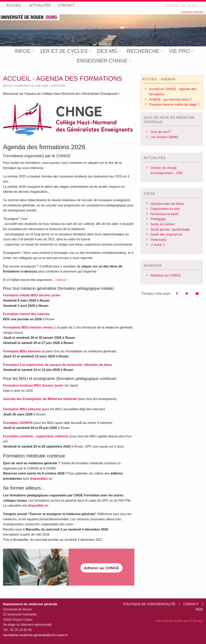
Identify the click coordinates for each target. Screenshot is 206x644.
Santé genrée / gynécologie (170, 229)
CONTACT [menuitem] (67, 5)
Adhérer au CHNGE (102, 568)
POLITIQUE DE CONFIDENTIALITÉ (149, 604)
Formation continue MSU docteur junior (33, 385)
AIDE (199, 609)
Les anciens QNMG (165, 137)
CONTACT (191, 604)
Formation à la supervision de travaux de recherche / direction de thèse (58, 365)
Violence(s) (159, 240)
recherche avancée (192, 12)
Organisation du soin (165, 209)
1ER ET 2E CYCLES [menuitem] (64, 51)
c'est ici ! (62, 280)
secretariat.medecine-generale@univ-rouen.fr (35, 635)
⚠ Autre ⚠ (158, 245)
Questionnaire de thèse (167, 204)
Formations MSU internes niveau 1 (29, 327)
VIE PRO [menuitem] (179, 51)
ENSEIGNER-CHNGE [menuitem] (102, 61)
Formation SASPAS (18, 423)
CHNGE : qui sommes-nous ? (170, 100)
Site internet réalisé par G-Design (179, 621)
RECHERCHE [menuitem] (143, 51)
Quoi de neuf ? (161, 132)
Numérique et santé (165, 214)
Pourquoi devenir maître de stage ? (174, 105)
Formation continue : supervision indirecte (36, 436)
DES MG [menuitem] (107, 51)
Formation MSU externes (22, 351)
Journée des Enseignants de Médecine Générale (40, 399)
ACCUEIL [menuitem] (14, 5)
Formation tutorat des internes (26, 314)
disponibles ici (41, 479)
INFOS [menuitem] (23, 51)
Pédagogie (158, 219)
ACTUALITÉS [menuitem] (40, 5)
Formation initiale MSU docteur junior (32, 295)
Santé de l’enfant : (163, 224)
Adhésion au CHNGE (166, 275)
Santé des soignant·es (166, 234)
